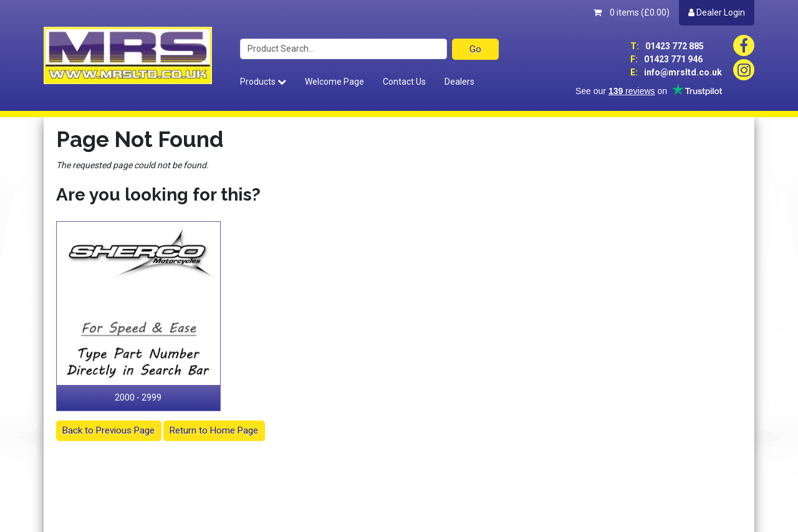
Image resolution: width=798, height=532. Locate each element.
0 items (632, 12)
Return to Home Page (214, 430)
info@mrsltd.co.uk (676, 72)
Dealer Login (717, 12)
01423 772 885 (667, 46)
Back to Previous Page (108, 430)
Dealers (459, 82)
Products (263, 82)
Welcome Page (334, 82)
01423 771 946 (666, 59)
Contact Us (404, 82)
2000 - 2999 (138, 397)
